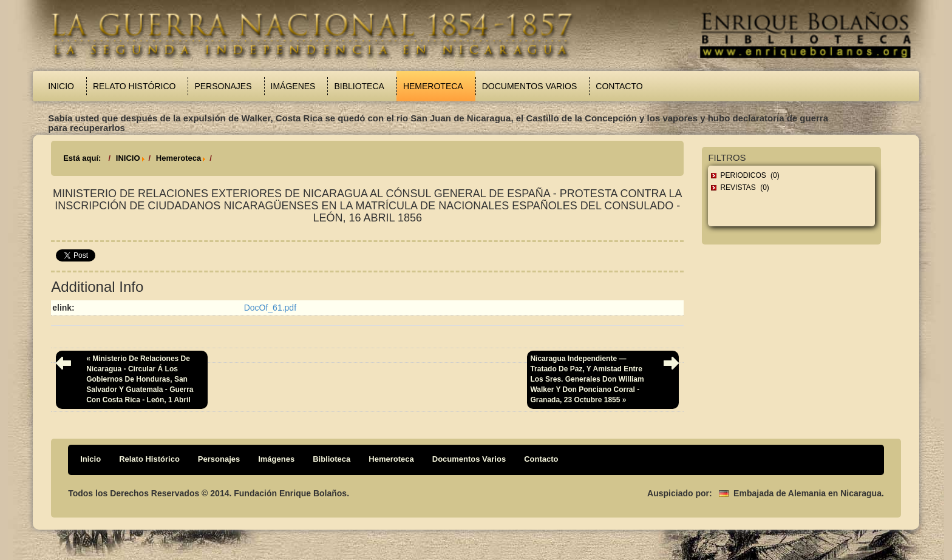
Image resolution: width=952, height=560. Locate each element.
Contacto (619, 86)
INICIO (128, 158)
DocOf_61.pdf (270, 308)
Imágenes (293, 86)
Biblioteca (359, 86)
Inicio (61, 86)
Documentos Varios (530, 86)
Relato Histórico (134, 86)
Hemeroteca (433, 86)
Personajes (223, 86)
